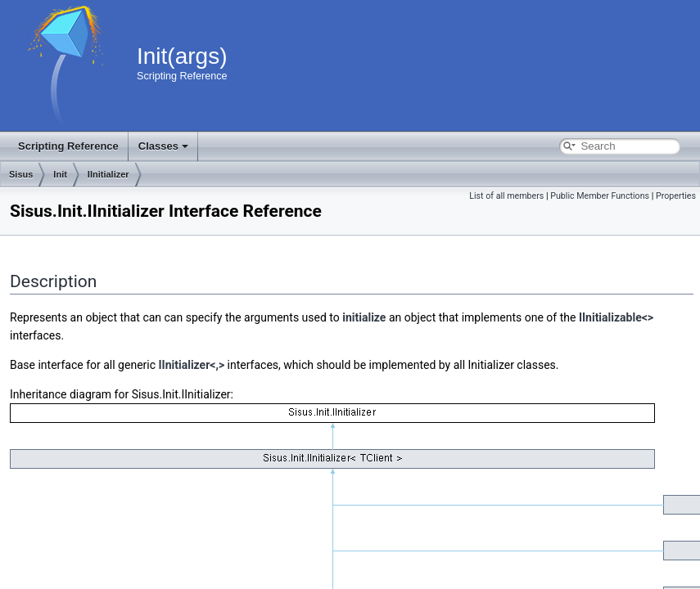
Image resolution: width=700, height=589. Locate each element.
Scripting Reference (68, 146)
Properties (676, 196)
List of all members (506, 196)
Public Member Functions (600, 196)
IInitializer (108, 174)
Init (60, 174)
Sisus (21, 174)
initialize (364, 317)
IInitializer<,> (192, 365)
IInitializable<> (616, 317)
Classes (163, 146)
